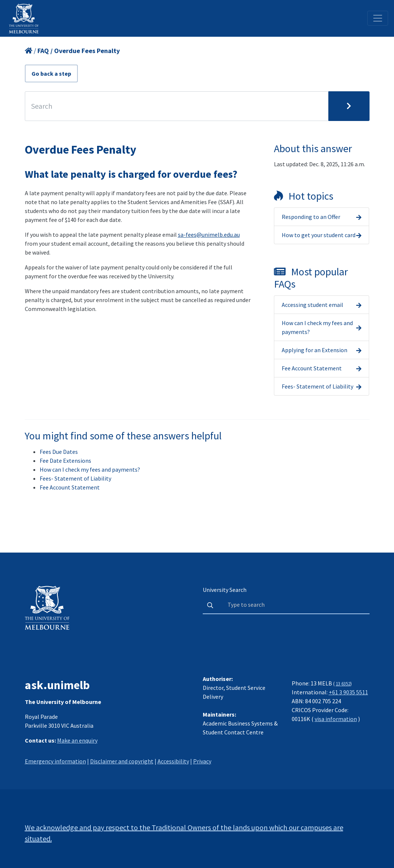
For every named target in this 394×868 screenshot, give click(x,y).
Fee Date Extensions (65, 461)
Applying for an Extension (314, 350)
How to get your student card (319, 235)
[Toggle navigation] (378, 18)
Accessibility (173, 761)
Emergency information (55, 761)
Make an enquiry (77, 740)
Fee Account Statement (312, 368)
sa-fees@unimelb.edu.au (209, 235)
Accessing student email (312, 305)
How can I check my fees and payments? (317, 327)
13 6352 (343, 684)
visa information (336, 719)
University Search (225, 590)
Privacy (202, 761)
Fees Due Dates (59, 452)
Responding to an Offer (311, 217)
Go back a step (51, 73)
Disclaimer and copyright (122, 761)
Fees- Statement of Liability (317, 386)
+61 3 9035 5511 (348, 692)
